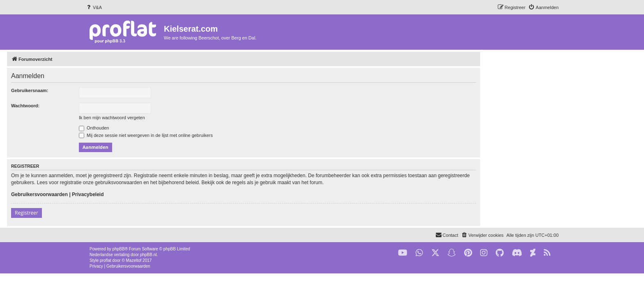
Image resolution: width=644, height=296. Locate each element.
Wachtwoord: (104, 106)
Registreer (105, 213)
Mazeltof (134, 260)
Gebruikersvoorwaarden (118, 194)
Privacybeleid (166, 194)
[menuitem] (94, 7)
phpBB (119, 249)
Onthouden (172, 128)
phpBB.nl (148, 255)
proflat (106, 260)
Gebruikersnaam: (108, 90)
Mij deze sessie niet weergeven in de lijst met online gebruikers (224, 135)
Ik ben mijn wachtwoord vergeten (190, 118)
